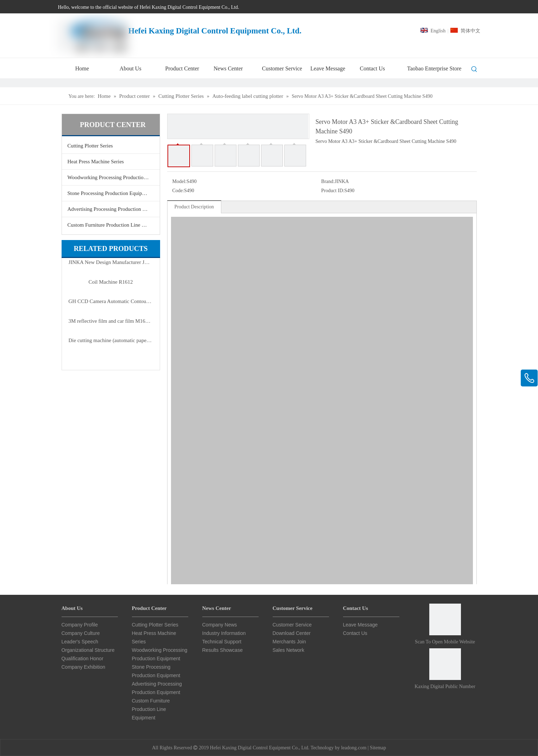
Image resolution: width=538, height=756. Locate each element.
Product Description (194, 207)
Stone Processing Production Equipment (110, 193)
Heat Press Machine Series (96, 162)
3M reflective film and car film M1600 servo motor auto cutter (111, 321)
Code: (178, 191)
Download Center (292, 633)
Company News (220, 625)
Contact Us (355, 633)
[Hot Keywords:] (474, 69)
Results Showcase (223, 650)
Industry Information (224, 633)
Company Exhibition (84, 667)
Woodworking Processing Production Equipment (114, 177)
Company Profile (80, 625)
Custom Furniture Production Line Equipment (114, 225)
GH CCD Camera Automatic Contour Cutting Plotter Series (111, 301)
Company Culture (81, 633)
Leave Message (360, 625)
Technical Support (222, 642)
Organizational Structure (88, 650)
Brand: (328, 181)
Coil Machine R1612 (111, 282)
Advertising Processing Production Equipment (114, 209)
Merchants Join (289, 642)
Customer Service (292, 625)
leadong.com (354, 748)
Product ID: (333, 191)
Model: (179, 181)
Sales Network (289, 650)
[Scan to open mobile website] (445, 619)
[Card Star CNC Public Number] (445, 664)
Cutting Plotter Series (90, 146)
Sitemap (378, 748)
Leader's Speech (80, 642)
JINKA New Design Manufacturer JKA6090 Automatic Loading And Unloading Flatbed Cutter (111, 262)
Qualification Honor (83, 659)
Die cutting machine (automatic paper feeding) (111, 340)
